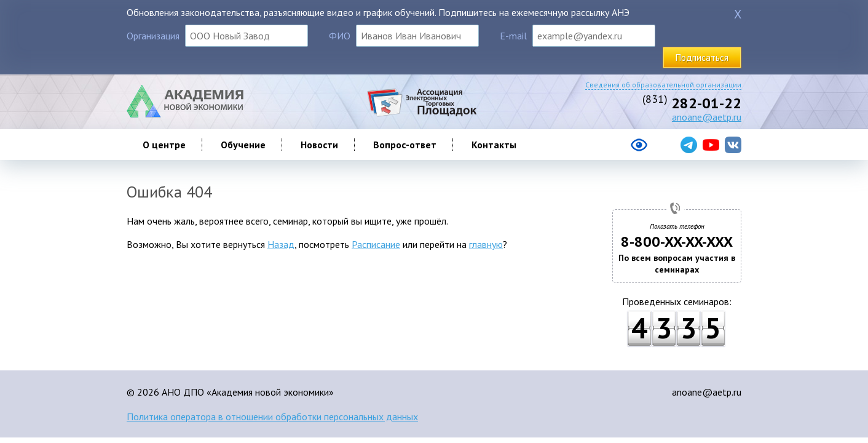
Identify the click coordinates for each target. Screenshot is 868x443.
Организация (153, 36)
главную (486, 244)
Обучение (243, 145)
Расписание (376, 244)
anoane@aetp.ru (707, 117)
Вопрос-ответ (405, 145)
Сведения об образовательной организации (663, 85)
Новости (319, 145)
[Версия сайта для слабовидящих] (590, 150)
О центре (164, 145)
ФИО (340, 36)
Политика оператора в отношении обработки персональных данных (272, 417)
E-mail (513, 36)
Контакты (494, 145)
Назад (281, 244)
